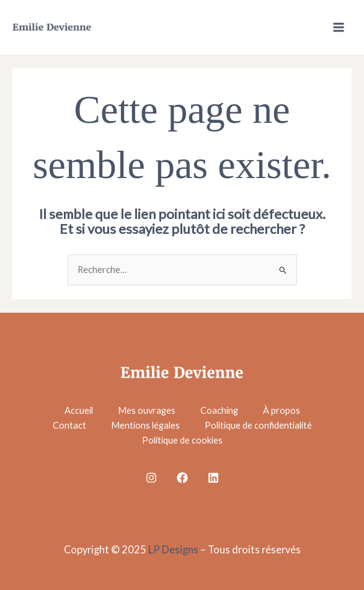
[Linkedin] (213, 478)
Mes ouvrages (147, 410)
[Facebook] (182, 478)
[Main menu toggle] (339, 27)
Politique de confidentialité (258, 425)
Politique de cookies (182, 440)
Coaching (219, 410)
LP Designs (173, 549)
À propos (282, 410)
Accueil (79, 410)
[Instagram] (151, 478)
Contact (69, 425)
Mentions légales (145, 425)
